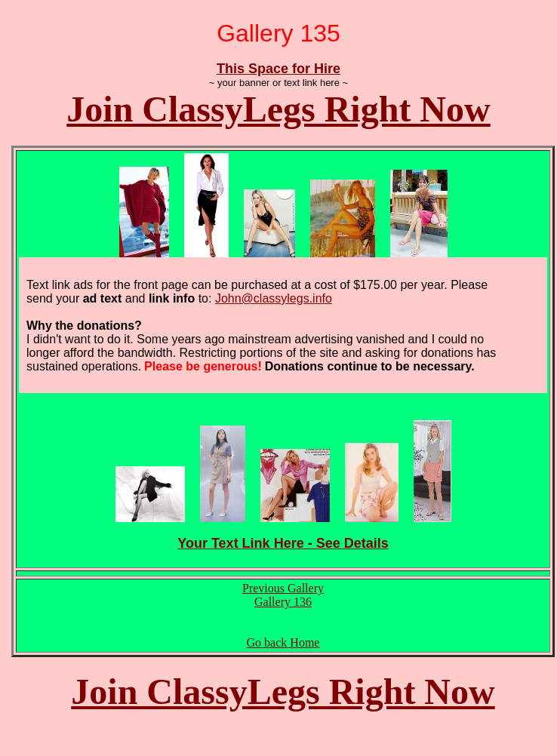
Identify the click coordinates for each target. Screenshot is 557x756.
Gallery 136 (283, 602)
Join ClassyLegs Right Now (278, 109)
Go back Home (283, 642)
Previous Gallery (283, 588)
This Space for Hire (278, 69)
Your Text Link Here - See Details (283, 543)
